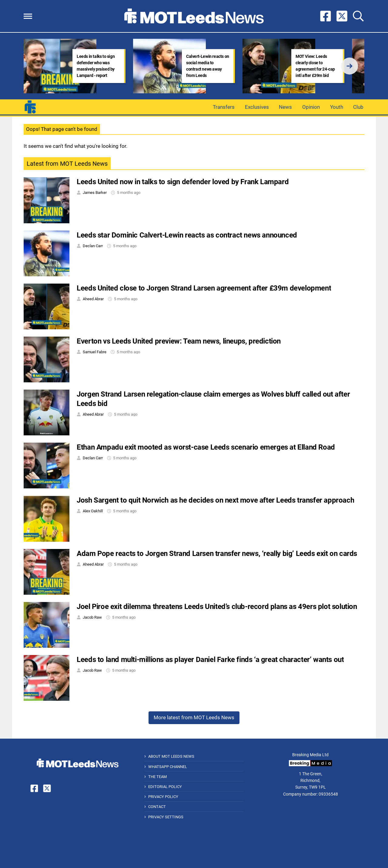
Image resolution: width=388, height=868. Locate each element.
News (285, 107)
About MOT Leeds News (171, 756)
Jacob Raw (92, 617)
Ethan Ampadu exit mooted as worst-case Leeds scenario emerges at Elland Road (206, 447)
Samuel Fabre (95, 352)
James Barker (95, 193)
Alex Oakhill (93, 511)
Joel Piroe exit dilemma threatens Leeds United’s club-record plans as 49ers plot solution (217, 607)
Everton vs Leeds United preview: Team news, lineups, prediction (179, 341)
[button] (28, 16)
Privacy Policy (163, 797)
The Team (157, 777)
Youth (337, 107)
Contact (157, 807)
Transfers (224, 107)
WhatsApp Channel (168, 767)
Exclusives (257, 107)
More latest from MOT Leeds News (194, 717)
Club (358, 107)
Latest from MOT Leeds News (67, 164)
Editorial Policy (165, 787)
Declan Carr (93, 246)
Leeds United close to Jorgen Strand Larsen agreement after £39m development (204, 288)
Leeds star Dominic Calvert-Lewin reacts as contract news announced (187, 235)
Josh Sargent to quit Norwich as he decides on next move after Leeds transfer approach (215, 500)
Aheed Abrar (93, 299)
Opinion (311, 107)
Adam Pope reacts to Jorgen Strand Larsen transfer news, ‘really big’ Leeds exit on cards (217, 554)
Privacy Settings (166, 817)
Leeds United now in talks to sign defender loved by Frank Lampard (183, 182)
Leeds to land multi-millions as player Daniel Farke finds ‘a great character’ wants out (210, 660)
